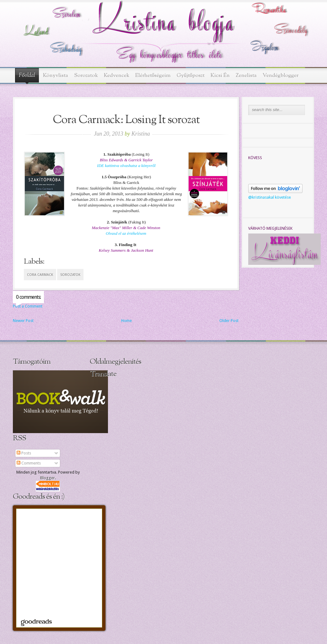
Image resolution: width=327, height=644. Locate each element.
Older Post (229, 321)
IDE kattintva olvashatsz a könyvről (126, 166)
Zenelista (246, 75)
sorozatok (70, 275)
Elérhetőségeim (153, 75)
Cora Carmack (40, 275)
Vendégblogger (281, 75)
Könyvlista (56, 75)
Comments (29, 463)
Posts (24, 453)
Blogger (48, 478)
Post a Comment (28, 306)
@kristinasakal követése (270, 197)
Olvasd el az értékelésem (126, 233)
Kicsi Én (220, 75)
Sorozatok (86, 75)
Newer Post (23, 321)
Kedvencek (117, 75)
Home (126, 321)
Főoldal (27, 76)
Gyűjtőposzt (191, 75)
